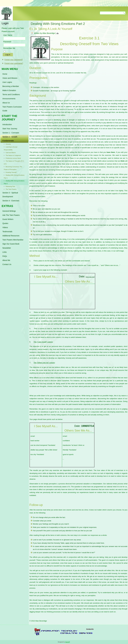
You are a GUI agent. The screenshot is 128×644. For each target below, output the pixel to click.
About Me (6, 260)
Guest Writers (8, 219)
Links (5, 252)
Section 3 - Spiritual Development (10, 195)
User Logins (7, 82)
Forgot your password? (14, 60)
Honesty (8, 144)
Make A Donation (9, 90)
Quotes (5, 223)
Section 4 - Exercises (11, 201)
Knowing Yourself (11, 172)
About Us (6, 103)
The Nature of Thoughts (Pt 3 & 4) (14, 162)
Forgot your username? (14, 63)
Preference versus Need (13, 158)
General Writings (9, 211)
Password (7, 42)
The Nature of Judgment (13, 155)
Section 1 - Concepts (11, 133)
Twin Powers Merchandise (13, 240)
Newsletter (7, 248)
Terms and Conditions (11, 94)
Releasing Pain (10, 186)
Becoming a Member (11, 86)
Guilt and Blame (11, 153)
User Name (8, 35)
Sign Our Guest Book (11, 244)
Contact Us (7, 264)
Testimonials (7, 232)
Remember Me (9, 48)
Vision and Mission (10, 78)
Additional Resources (11, 236)
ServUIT (68, 642)
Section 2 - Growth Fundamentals (10, 139)
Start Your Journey (10, 129)
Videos (5, 227)
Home (5, 74)
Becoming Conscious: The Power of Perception (13, 168)
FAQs (5, 256)
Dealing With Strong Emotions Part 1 (14, 177)
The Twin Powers (11, 189)
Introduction (7, 124)
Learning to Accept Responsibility (11, 148)
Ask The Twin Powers (11, 215)
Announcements (9, 99)
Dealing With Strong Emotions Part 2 (14, 182)
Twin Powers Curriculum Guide (12, 109)
